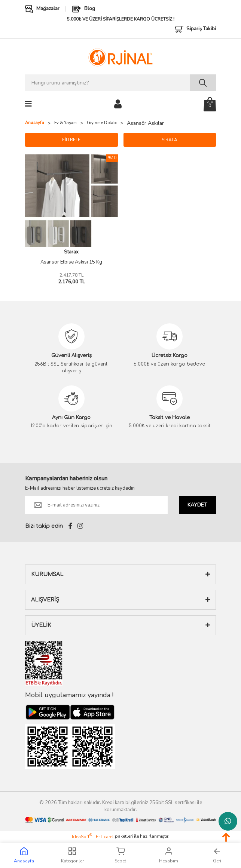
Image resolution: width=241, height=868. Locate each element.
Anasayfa (24, 855)
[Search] (120, 83)
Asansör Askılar (145, 123)
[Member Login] (118, 104)
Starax (71, 252)
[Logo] (120, 57)
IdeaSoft (82, 836)
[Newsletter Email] (96, 505)
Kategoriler (72, 855)
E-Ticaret (105, 837)
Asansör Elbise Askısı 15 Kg (71, 262)
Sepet (120, 855)
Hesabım (169, 855)
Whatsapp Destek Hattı (228, 821)
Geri (217, 855)
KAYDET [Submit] (197, 505)
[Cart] (210, 104)
